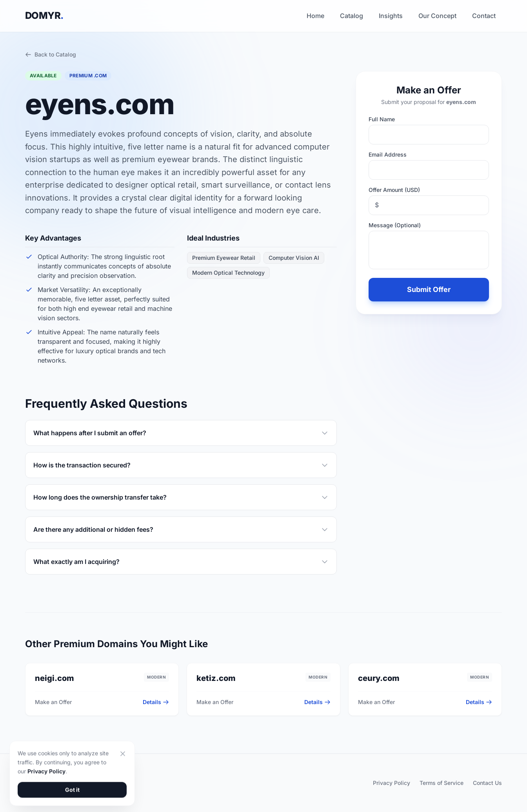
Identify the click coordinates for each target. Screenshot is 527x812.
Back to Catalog (51, 54)
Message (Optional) (395, 225)
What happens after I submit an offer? (181, 433)
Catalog (352, 16)
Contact (484, 16)
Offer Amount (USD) (394, 190)
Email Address (388, 154)
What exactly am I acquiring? (181, 562)
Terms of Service (442, 783)
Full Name (382, 119)
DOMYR (44, 16)
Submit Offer (429, 289)
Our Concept (437, 16)
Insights (391, 16)
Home (315, 16)
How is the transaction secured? (181, 465)
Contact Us (487, 783)
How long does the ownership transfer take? (181, 497)
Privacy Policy (392, 783)
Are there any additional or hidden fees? (181, 529)
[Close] (123, 782)
